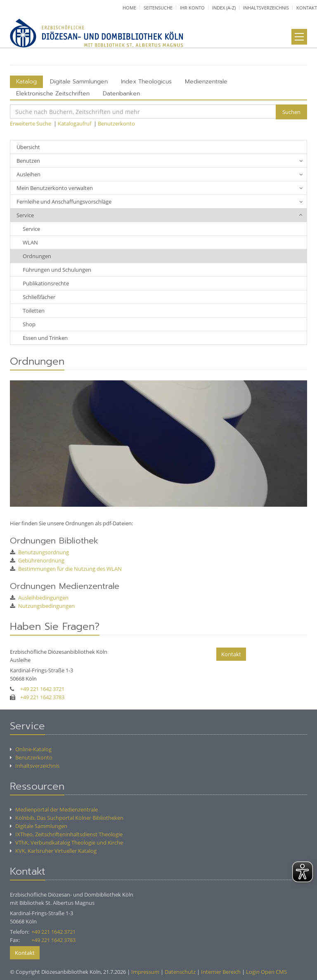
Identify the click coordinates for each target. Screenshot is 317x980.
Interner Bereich (221, 972)
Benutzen (28, 161)
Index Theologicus (146, 82)
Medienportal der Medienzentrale (54, 809)
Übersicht (28, 147)
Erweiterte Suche (31, 123)
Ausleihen (28, 174)
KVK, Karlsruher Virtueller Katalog (53, 851)
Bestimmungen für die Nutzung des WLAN (66, 569)
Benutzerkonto (116, 123)
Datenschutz (180, 972)
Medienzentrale (206, 82)
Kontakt (307, 8)
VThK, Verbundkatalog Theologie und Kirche (66, 842)
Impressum (145, 972)
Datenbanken (121, 94)
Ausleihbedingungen (39, 598)
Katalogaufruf (75, 123)
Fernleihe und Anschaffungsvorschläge (64, 202)
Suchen (291, 112)
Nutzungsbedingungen (42, 606)
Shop (29, 324)
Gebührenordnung (37, 560)
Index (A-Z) (224, 8)
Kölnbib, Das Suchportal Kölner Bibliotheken (67, 818)
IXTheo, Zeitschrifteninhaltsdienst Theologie (66, 834)
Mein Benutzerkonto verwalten (55, 188)
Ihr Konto (192, 8)
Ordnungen (37, 256)
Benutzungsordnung (39, 552)
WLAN (30, 242)
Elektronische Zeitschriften (53, 94)
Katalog (26, 82)
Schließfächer (39, 297)
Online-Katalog (31, 749)
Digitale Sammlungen (79, 82)
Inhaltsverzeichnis (266, 8)
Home (129, 8)
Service (25, 215)
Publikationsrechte (46, 283)
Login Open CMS (266, 972)
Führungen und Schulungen (57, 270)
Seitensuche (158, 8)
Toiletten (34, 311)
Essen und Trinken (45, 338)
